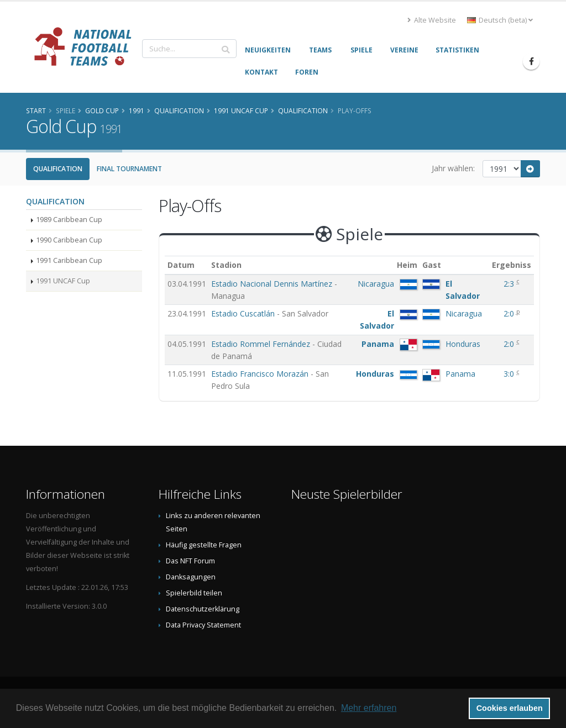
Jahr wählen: (453, 168)
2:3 (510, 284)
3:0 (510, 374)
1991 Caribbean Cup (69, 260)
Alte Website (432, 20)
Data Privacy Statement (203, 625)
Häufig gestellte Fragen (204, 545)
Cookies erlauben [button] (510, 708)
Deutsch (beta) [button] (500, 20)
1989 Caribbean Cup (69, 220)
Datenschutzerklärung (203, 609)
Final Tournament (129, 169)
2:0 (510, 313)
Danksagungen (191, 577)
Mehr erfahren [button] (369, 708)
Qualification (58, 169)
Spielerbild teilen (194, 593)
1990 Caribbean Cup (69, 240)
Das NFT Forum (190, 561)
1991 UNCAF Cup (63, 281)
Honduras (463, 344)
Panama (378, 344)
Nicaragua (376, 284)
